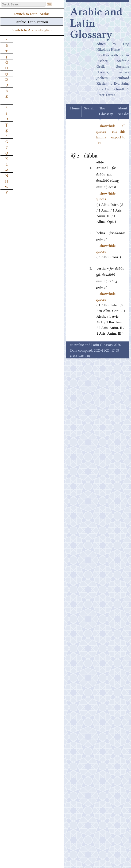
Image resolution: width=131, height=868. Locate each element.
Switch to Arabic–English (32, 30)
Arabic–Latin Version (32, 21)
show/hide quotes (106, 196)
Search (89, 108)
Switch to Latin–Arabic (32, 13)
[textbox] (23, 4)
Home (75, 108)
